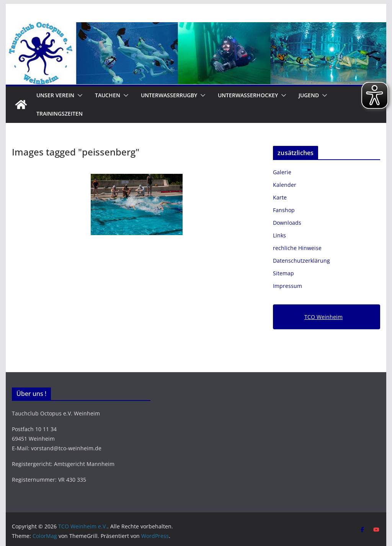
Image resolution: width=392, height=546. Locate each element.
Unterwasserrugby (169, 95)
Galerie (282, 172)
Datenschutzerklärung (301, 261)
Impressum (287, 286)
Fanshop (284, 210)
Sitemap (283, 273)
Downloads (287, 223)
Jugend (309, 95)
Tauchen (108, 95)
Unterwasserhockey (248, 95)
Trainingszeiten (60, 114)
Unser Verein (55, 95)
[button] (78, 95)
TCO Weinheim (323, 317)
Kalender (285, 185)
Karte (280, 197)
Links (279, 235)
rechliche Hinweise (297, 248)
